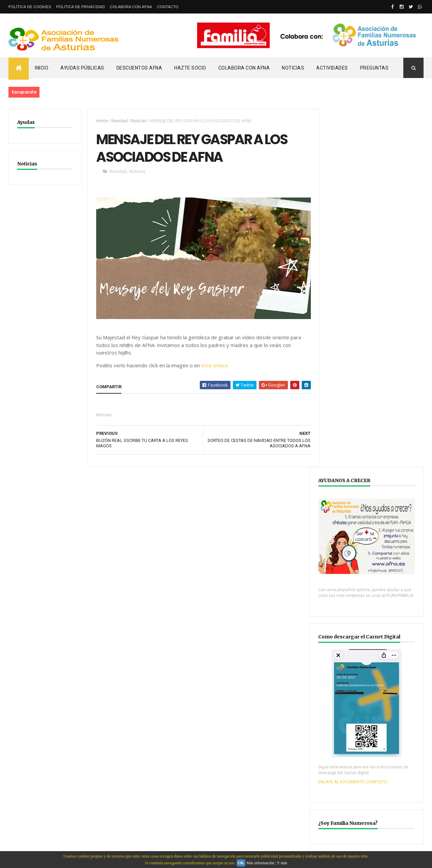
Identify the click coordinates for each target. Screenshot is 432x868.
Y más (282, 863)
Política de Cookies (30, 7)
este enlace (213, 366)
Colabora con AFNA (131, 7)
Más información (260, 863)
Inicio (42, 68)
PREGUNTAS (374, 68)
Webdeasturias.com (59, 817)
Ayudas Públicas (82, 68)
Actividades (332, 68)
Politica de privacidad (81, 7)
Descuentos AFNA (139, 68)
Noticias (293, 68)
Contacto (168, 7)
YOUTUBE (347, 681)
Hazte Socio (190, 68)
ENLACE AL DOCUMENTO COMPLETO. (365, 429)
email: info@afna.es (28, 850)
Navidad (118, 121)
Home (101, 121)
